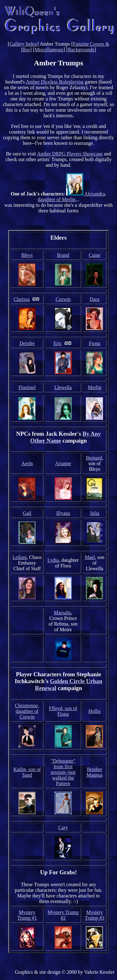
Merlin (95, 387)
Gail (27, 513)
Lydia (53, 560)
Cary (63, 828)
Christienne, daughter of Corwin (27, 711)
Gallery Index (23, 44)
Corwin (63, 299)
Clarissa (22, 299)
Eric (58, 343)
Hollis (94, 711)
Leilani (19, 557)
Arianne (63, 463)
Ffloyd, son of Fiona (63, 711)
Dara (94, 299)
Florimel (27, 387)
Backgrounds (81, 50)
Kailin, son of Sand (27, 772)
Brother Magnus (95, 772)
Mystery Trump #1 (27, 915)
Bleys (27, 255)
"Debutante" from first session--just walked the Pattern (63, 772)
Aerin (27, 463)
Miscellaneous (49, 50)
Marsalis (63, 613)
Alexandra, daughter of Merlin (72, 197)
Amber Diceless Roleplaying (55, 82)
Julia (95, 513)
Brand (63, 255)
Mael (90, 557)
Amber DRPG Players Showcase (70, 154)
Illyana (63, 513)
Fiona (95, 343)
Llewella (63, 387)
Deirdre (27, 343)
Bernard (94, 458)
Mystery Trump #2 (63, 915)
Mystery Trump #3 (94, 915)
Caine (94, 255)
